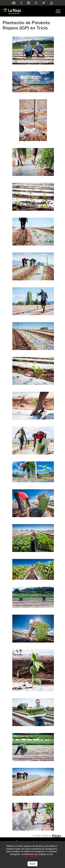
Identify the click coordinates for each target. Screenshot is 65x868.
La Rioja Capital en (47, 836)
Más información (32, 857)
